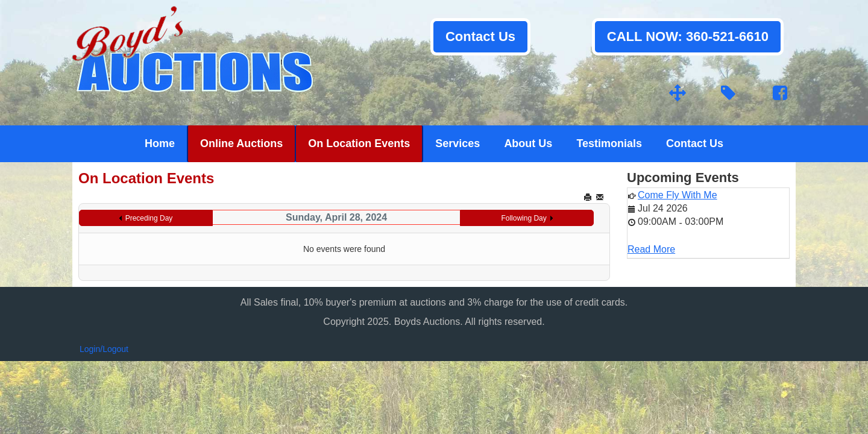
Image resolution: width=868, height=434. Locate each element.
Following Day (524, 218)
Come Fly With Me (678, 195)
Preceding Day (149, 218)
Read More (651, 249)
